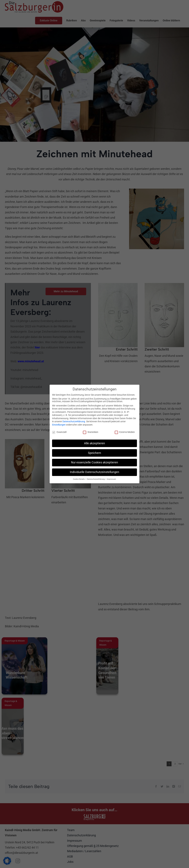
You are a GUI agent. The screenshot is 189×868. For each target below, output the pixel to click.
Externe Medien (125, 432)
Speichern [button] (94, 453)
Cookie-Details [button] (79, 479)
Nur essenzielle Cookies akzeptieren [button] (94, 462)
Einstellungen (59, 425)
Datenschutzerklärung (74, 421)
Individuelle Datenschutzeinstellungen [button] (94, 472)
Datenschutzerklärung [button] (96, 479)
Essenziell (59, 432)
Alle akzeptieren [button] (94, 443)
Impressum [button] (111, 479)
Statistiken (91, 432)
